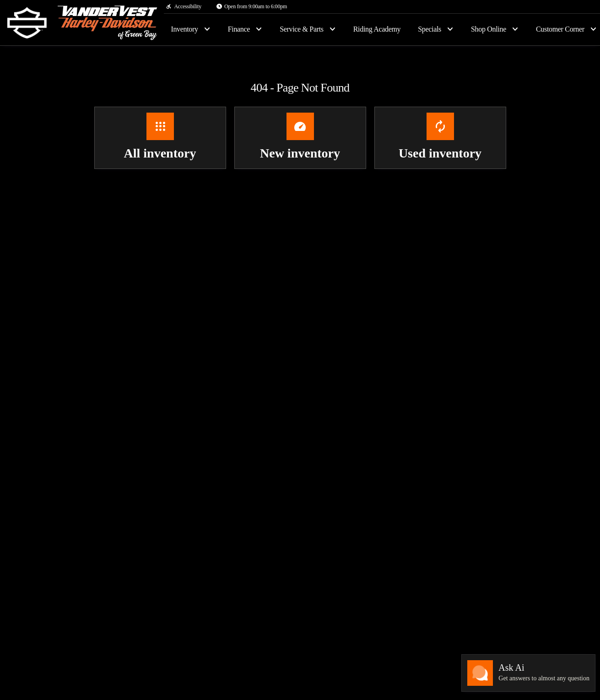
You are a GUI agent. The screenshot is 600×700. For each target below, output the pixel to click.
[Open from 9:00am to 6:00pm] (251, 6)
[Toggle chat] (528, 673)
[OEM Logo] (27, 23)
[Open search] (578, 29)
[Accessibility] (184, 6)
